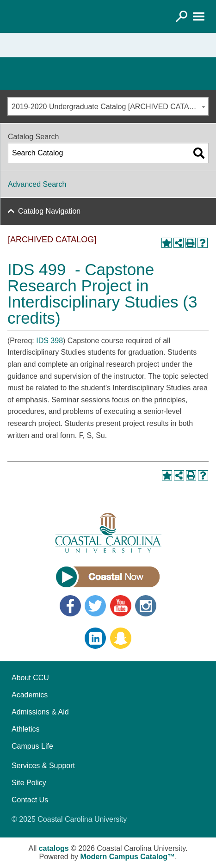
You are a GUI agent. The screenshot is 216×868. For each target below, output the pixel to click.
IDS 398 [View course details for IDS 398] (49, 341)
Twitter (95, 606)
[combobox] (108, 106)
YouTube (121, 606)
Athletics (25, 729)
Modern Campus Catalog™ (128, 857)
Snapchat (121, 638)
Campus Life (32, 746)
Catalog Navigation (49, 211)
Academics (30, 695)
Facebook (70, 606)
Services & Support (43, 766)
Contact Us (30, 800)
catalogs (54, 848)
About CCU (30, 678)
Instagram (146, 606)
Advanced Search (37, 184)
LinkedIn (95, 638)
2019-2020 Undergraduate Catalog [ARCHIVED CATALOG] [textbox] (109, 107)
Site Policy (29, 783)
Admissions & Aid (40, 712)
